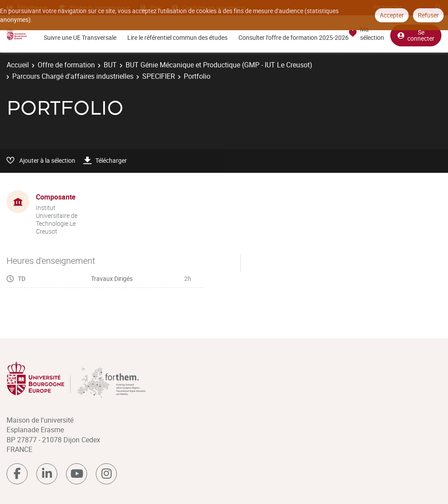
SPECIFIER (159, 76)
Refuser (428, 15)
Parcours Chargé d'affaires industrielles (73, 76)
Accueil (18, 65)
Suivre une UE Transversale (80, 37)
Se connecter (416, 35)
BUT (110, 65)
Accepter (392, 15)
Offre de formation (66, 65)
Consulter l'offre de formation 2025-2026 (294, 37)
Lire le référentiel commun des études (177, 37)
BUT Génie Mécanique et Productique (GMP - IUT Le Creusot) (219, 65)
